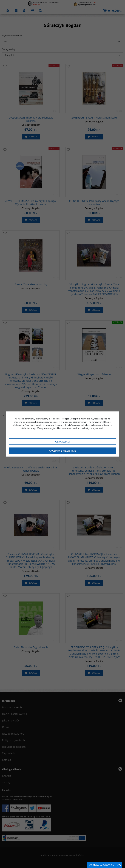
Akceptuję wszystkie (62, 451)
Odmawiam (62, 442)
